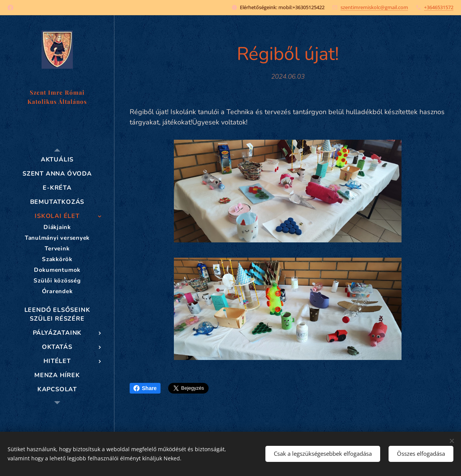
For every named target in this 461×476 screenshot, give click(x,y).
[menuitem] (57, 160)
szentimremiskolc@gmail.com (374, 7)
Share (145, 388)
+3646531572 (439, 7)
